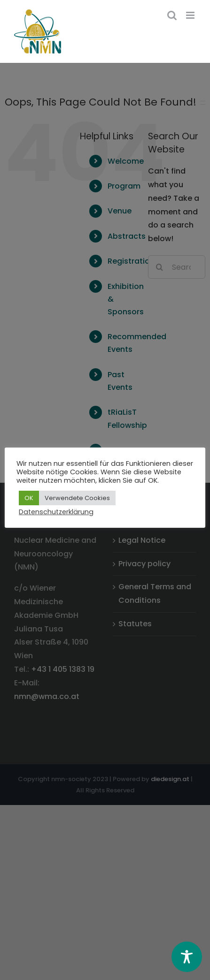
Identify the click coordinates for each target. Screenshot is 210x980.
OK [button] (29, 498)
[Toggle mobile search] (172, 15)
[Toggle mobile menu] (191, 15)
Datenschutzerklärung (56, 512)
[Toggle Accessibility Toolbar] (187, 957)
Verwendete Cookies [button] (77, 498)
